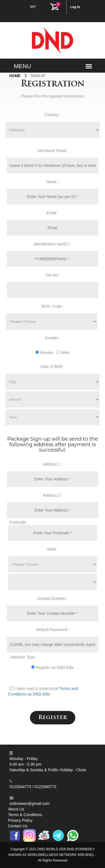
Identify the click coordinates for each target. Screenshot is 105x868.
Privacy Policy (20, 820)
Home (15, 76)
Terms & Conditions (25, 815)
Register (53, 718)
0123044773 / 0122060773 (33, 787)
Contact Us (18, 826)
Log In (75, 7)
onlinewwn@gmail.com (30, 803)
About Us (16, 809)
